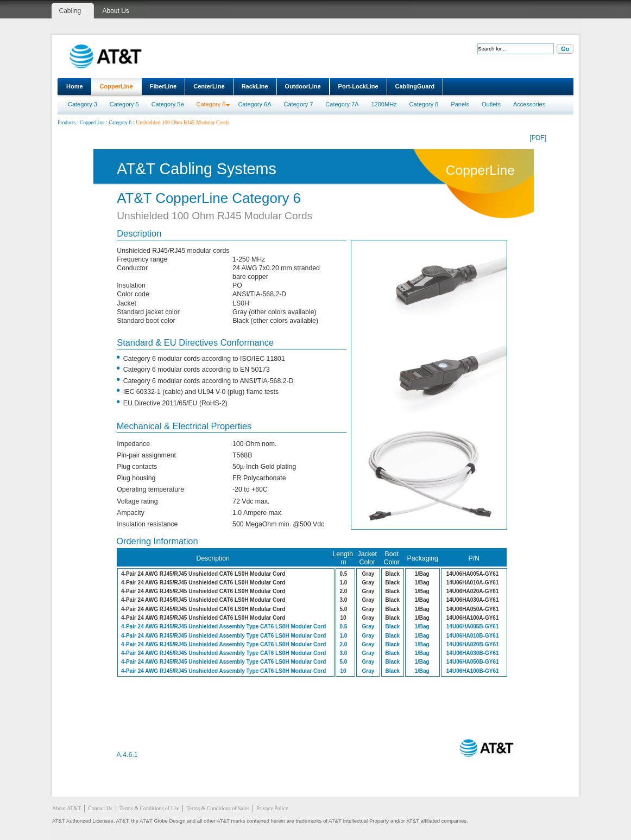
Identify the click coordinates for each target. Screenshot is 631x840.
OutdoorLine (303, 86)
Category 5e (168, 104)
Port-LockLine (358, 86)
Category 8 (424, 104)
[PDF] (538, 138)
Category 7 (299, 104)
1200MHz (384, 104)
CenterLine (209, 86)
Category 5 (124, 104)
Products (67, 123)
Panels (460, 104)
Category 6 (211, 104)
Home (75, 86)
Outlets (491, 104)
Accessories (529, 104)
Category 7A (342, 104)
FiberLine (163, 86)
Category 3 (83, 104)
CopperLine (116, 86)
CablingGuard (415, 86)
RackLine (255, 86)
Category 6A (254, 104)
